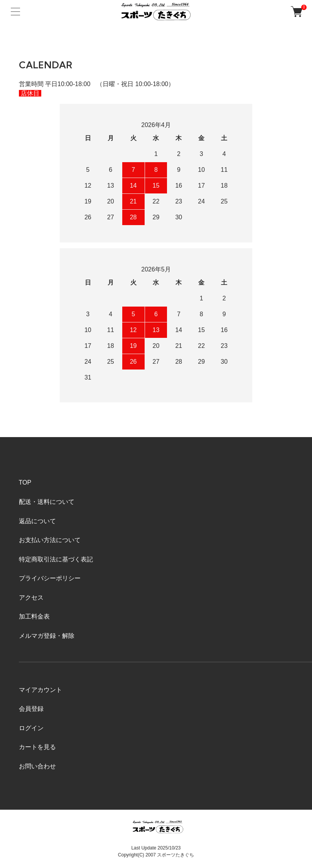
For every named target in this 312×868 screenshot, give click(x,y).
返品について (37, 521)
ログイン (31, 728)
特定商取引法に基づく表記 (56, 559)
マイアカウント (40, 690)
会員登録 (31, 709)
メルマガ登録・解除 (47, 636)
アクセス (31, 598)
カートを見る (37, 747)
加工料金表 (34, 616)
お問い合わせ (37, 766)
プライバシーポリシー (50, 578)
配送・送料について (47, 502)
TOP (25, 482)
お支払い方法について (50, 540)
